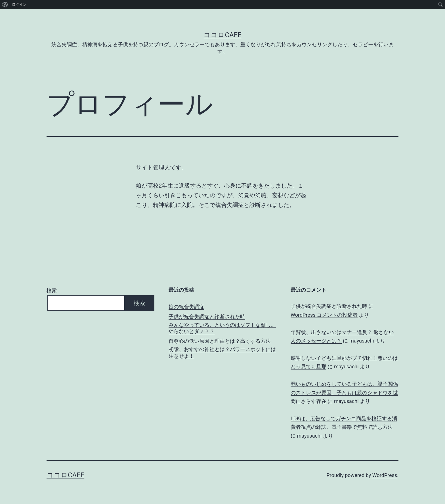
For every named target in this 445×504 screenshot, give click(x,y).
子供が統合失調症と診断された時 (207, 317)
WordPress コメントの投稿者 (324, 315)
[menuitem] (5, 5)
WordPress (385, 475)
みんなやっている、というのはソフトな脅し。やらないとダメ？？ (222, 328)
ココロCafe (222, 35)
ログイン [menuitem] (19, 4)
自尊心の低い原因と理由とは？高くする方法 (220, 341)
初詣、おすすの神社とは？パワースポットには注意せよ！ (222, 352)
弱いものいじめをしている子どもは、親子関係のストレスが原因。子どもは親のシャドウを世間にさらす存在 (344, 392)
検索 (52, 290)
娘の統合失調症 (186, 307)
